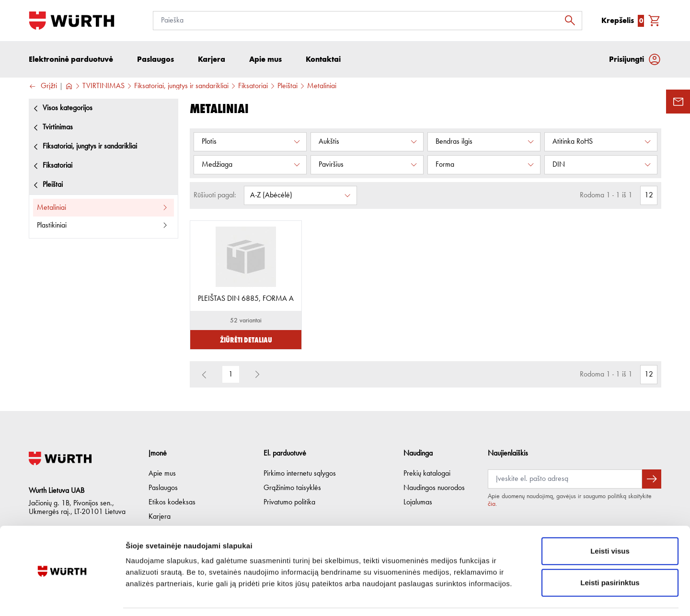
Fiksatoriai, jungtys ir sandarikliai (181, 87)
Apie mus (162, 474)
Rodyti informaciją (491, 597)
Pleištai (287, 87)
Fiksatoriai (253, 87)
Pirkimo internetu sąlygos (300, 474)
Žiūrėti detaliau (246, 340)
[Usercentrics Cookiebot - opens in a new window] (62, 597)
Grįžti (43, 87)
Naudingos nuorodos (434, 488)
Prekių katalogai (427, 474)
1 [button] (231, 375)
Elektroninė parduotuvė (71, 60)
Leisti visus (610, 521)
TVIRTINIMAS (103, 87)
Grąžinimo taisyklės (292, 488)
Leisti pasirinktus (610, 553)
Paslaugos (163, 488)
